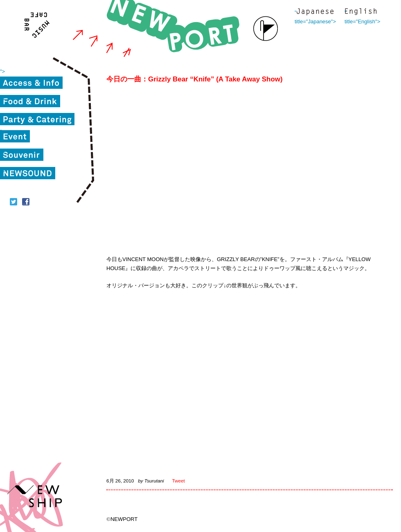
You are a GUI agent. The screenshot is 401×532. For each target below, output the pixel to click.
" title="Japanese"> (315, 12)
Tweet (179, 481)
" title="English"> (360, 12)
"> (2, 71)
